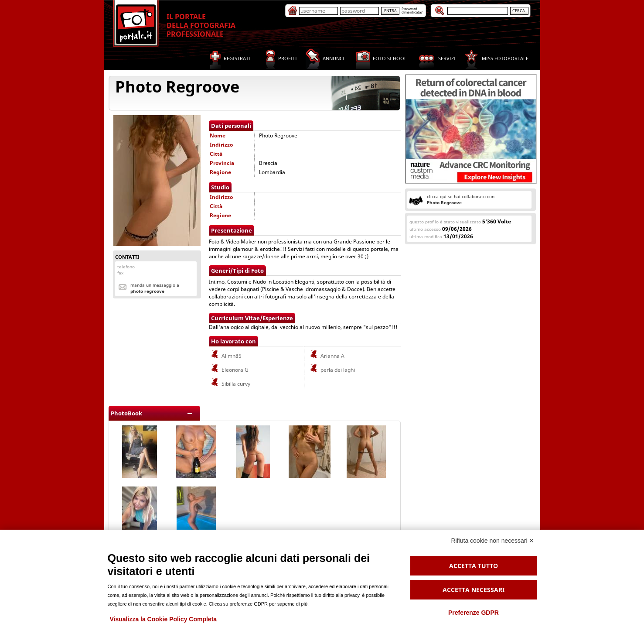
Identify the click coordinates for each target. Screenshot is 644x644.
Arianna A (327, 356)
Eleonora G (229, 370)
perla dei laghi (332, 370)
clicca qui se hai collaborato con (461, 199)
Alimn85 (226, 356)
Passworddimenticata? (412, 10)
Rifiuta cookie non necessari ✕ (493, 541)
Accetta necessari (474, 590)
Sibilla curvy (230, 384)
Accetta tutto (474, 566)
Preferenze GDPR (474, 613)
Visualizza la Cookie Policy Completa (164, 619)
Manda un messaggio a (155, 288)
